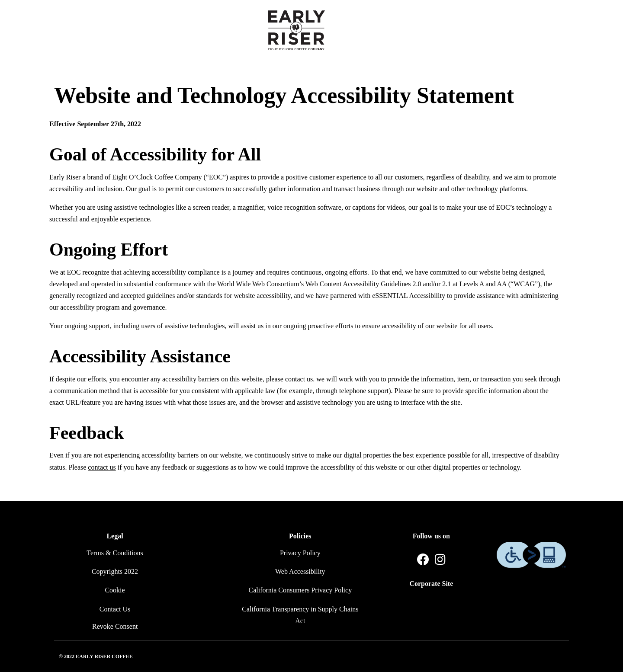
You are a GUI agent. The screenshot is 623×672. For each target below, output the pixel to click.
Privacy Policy (300, 553)
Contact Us (115, 609)
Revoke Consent (115, 626)
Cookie (115, 590)
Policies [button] (300, 536)
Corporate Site (431, 584)
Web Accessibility (300, 571)
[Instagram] (440, 560)
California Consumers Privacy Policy (300, 590)
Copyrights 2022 (115, 571)
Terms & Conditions (115, 553)
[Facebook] (423, 560)
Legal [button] (115, 536)
